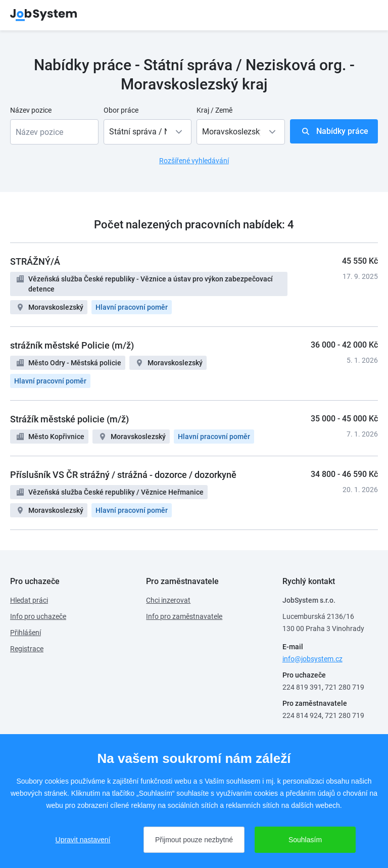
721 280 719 (345, 687)
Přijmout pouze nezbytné (194, 840)
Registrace (27, 649)
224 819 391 (302, 687)
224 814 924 (302, 715)
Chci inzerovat (168, 600)
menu (365, 15)
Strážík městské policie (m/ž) (69, 419)
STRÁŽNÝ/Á (35, 261)
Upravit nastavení (83, 840)
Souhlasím (305, 840)
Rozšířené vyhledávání (194, 161)
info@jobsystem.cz (312, 659)
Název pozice (31, 110)
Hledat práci (29, 600)
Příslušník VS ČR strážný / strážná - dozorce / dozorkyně (123, 475)
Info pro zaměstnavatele (184, 616)
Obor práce (121, 110)
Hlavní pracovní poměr (132, 307)
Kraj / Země (214, 110)
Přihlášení (26, 633)
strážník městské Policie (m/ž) (72, 345)
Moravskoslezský (56, 307)
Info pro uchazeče (38, 616)
